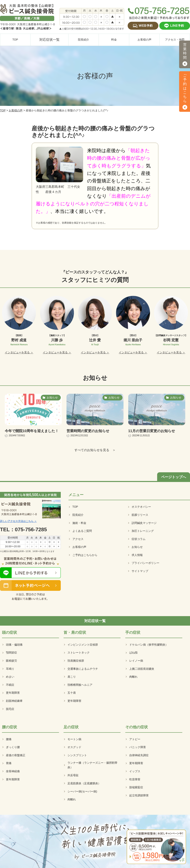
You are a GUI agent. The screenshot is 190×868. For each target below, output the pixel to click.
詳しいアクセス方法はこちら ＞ (18, 521)
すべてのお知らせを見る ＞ (95, 450)
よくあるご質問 (82, 531)
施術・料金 (79, 523)
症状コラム (139, 539)
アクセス (78, 539)
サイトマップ (140, 571)
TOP (3, 110)
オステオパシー (141, 507)
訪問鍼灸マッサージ (144, 523)
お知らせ (137, 547)
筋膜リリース (140, 515)
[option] (19, 325)
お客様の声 (16, 110)
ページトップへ (174, 477)
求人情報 (137, 555)
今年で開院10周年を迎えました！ (32, 431)
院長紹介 (78, 515)
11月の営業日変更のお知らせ (152, 431)
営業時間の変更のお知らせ (88, 431)
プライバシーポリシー (145, 563)
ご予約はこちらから (85, 555)
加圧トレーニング (143, 531)
